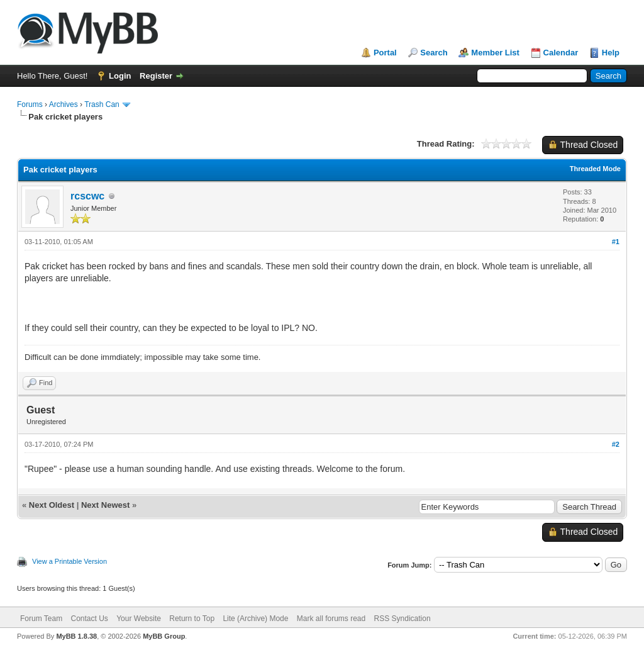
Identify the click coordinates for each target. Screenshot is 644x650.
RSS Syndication (402, 619)
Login (120, 76)
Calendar (561, 53)
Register (156, 76)
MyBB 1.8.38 (76, 636)
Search (434, 53)
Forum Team (41, 619)
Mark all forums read (331, 619)
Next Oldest (52, 505)
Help (611, 53)
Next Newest (105, 505)
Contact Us (89, 619)
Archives (64, 104)
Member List (495, 53)
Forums (30, 104)
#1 (616, 242)
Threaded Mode (595, 169)
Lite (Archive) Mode (255, 619)
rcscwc (87, 196)
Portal (385, 53)
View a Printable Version (69, 561)
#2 (616, 444)
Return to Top (192, 619)
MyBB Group (164, 636)
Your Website (139, 619)
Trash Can (102, 104)
